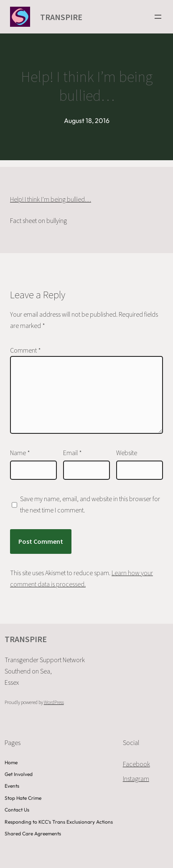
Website (127, 453)
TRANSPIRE (61, 17)
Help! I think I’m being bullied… (51, 199)
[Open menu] (158, 17)
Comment (25, 350)
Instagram (136, 778)
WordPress (54, 702)
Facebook (136, 764)
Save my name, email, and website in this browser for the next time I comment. (90, 504)
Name (20, 453)
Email (73, 453)
